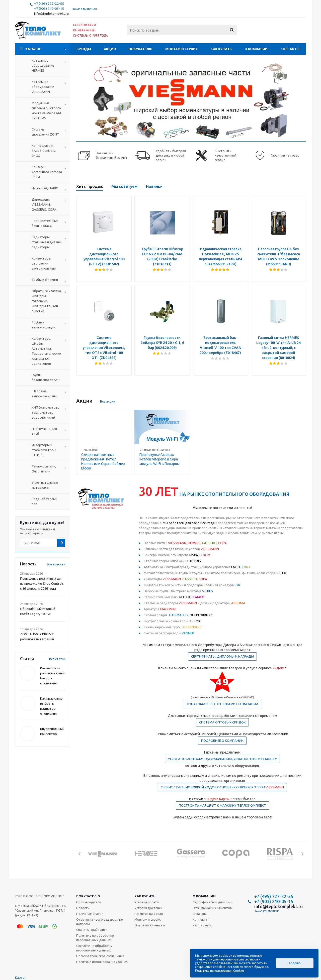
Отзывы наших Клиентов (212, 908)
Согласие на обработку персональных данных (94, 948)
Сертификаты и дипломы (212, 902)
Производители (89, 902)
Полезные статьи (90, 914)
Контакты (290, 49)
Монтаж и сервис (182, 49)
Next (302, 854)
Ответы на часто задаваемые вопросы (100, 922)
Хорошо (295, 963)
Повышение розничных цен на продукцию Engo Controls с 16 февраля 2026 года (42, 583)
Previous (80, 854)
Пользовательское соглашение (100, 956)
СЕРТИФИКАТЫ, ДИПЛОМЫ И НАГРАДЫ (222, 656)
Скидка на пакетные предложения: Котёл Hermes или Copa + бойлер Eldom (103, 461)
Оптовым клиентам (150, 925)
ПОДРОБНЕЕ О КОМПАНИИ (222, 741)
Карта (20, 977)
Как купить (221, 49)
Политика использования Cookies (102, 962)
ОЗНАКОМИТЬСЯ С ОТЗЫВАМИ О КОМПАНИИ (222, 704)
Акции (110, 49)
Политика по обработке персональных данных (95, 938)
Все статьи (57, 659)
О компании (256, 49)
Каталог (33, 49)
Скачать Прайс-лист (92, 930)
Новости (83, 908)
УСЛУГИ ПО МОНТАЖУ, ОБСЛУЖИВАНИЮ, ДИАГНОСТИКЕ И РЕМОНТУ (222, 759)
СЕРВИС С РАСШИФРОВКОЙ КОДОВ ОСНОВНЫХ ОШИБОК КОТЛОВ (222, 787)
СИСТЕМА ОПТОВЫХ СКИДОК (222, 722)
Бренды (84, 49)
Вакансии (200, 914)
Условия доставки (148, 908)
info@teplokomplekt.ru (51, 14)
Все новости (56, 564)
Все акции (108, 401)
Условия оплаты (147, 902)
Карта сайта (202, 925)
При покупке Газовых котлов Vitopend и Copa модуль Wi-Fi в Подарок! (159, 459)
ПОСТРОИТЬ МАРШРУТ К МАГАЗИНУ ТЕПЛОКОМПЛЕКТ (222, 805)
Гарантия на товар (149, 914)
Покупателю (141, 49)
